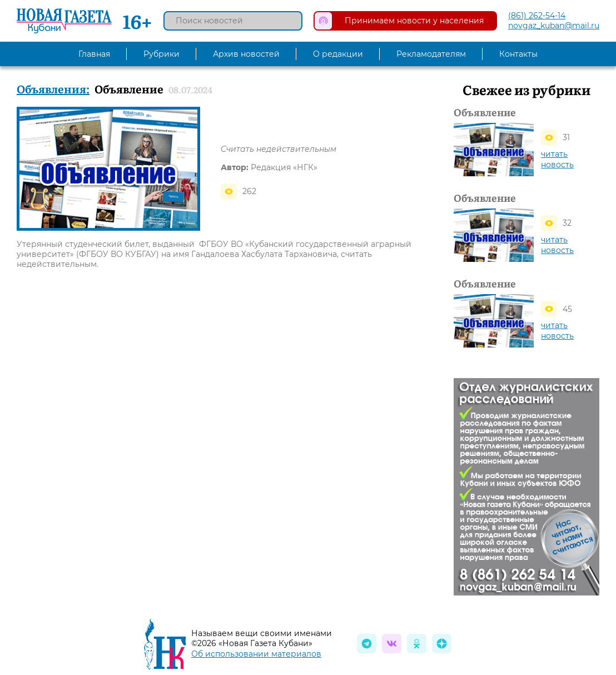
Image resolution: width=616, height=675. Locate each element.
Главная (94, 54)
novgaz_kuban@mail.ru (554, 26)
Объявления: (53, 88)
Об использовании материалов (256, 654)
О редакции (338, 54)
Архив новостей (246, 54)
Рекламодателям (431, 54)
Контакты (518, 54)
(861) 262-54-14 (537, 16)
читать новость (557, 159)
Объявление (485, 112)
